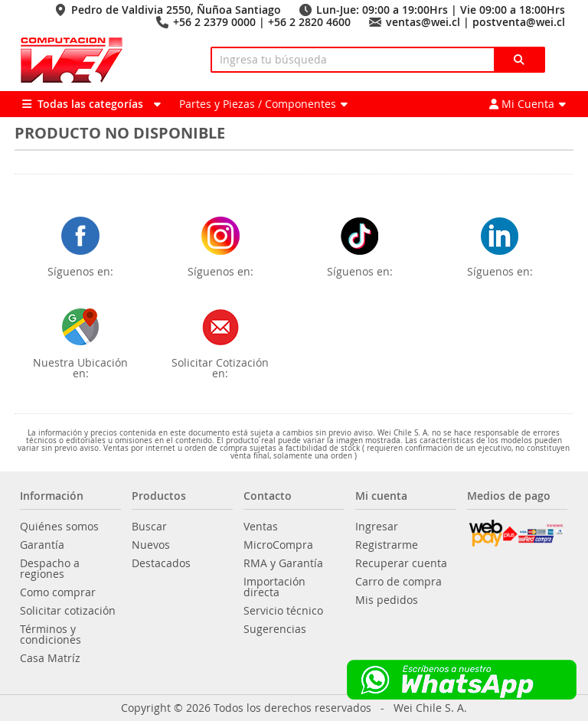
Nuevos (151, 545)
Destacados (161, 563)
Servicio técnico (283, 611)
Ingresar (377, 527)
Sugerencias (275, 629)
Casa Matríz (50, 658)
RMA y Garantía (283, 563)
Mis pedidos (387, 600)
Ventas (261, 527)
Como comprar (58, 592)
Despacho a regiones (50, 569)
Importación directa (274, 587)
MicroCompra (278, 545)
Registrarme (387, 545)
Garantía (42, 545)
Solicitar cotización (68, 611)
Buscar (149, 527)
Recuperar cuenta (401, 563)
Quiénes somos (59, 527)
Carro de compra (399, 582)
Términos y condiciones (51, 635)
